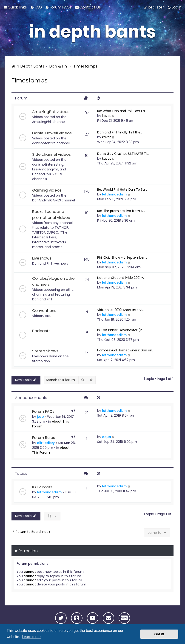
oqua (107, 437)
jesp (40, 417)
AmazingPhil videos (51, 112)
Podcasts (41, 331)
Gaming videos (47, 190)
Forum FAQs (43, 411)
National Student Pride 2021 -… (121, 278)
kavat (107, 116)
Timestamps (29, 80)
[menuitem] (36, 7)
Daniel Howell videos (52, 133)
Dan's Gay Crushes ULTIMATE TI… (123, 154)
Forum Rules (44, 438)
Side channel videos (51, 154)
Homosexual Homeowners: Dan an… (126, 350)
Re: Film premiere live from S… (121, 211)
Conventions (44, 311)
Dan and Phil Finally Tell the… (120, 132)
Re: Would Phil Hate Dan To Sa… (122, 189)
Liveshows (42, 258)
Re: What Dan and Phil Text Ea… (122, 111)
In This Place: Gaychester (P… (121, 330)
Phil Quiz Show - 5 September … (122, 257)
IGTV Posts (42, 487)
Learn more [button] (31, 637)
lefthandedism (114, 194)
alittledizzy (46, 443)
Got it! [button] (159, 634)
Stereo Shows (45, 351)
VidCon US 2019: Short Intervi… (121, 310)
